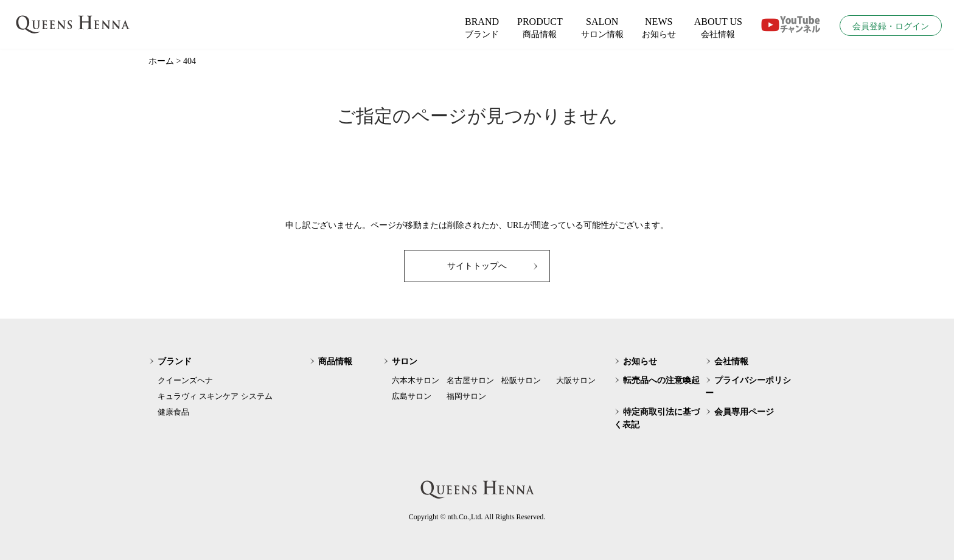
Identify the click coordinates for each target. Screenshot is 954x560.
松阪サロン (521, 380)
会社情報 (731, 361)
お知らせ (640, 361)
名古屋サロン (470, 380)
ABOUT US (718, 29)
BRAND (482, 29)
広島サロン (412, 396)
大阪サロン (576, 380)
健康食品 (173, 412)
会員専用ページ (744, 412)
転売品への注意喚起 (661, 380)
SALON (602, 29)
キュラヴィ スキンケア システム (215, 396)
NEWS (659, 29)
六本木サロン (416, 380)
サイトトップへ (477, 266)
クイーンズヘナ (185, 380)
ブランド (175, 361)
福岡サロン (466, 396)
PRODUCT (540, 29)
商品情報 (335, 361)
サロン (405, 361)
